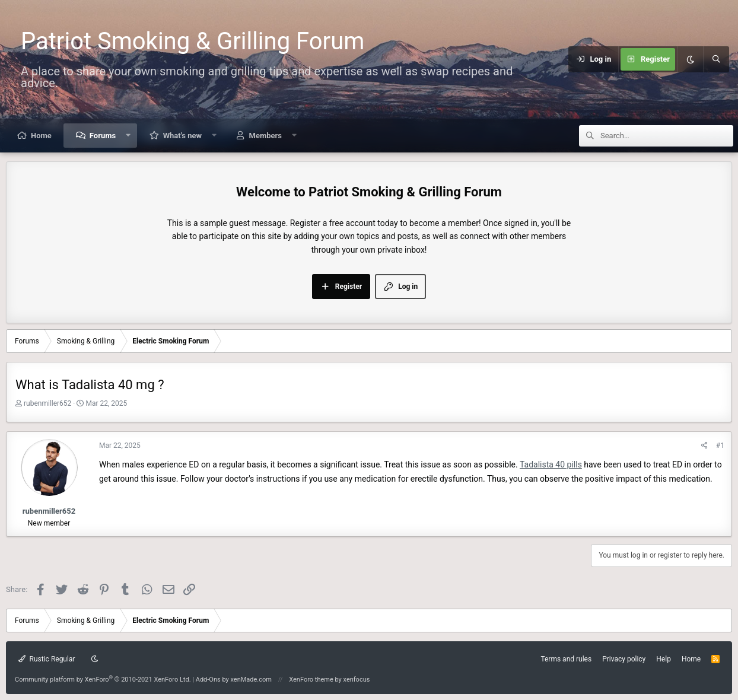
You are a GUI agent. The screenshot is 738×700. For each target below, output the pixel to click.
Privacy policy (624, 659)
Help (664, 659)
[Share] (704, 446)
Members (265, 136)
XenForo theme (311, 680)
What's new (182, 136)
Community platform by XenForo (103, 680)
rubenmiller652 (47, 403)
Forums (103, 136)
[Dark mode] (690, 59)
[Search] (716, 59)
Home (41, 136)
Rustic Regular (47, 659)
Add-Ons (208, 680)
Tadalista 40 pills (551, 464)
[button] (128, 136)
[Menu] (561, 59)
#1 (720, 446)
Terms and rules (566, 659)
